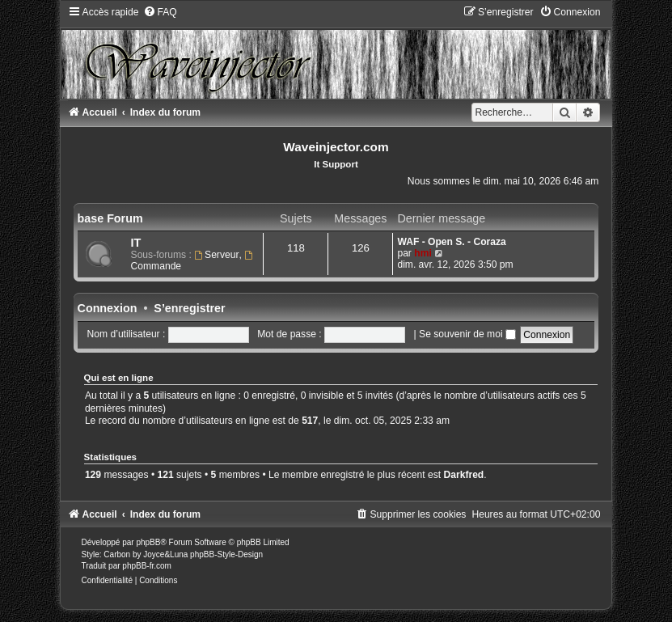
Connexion (108, 308)
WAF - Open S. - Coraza (451, 242)
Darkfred (464, 475)
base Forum (110, 218)
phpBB (148, 542)
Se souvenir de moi (467, 334)
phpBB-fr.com (147, 566)
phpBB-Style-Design (226, 554)
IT (136, 243)
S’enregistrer (189, 308)
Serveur (216, 255)
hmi (423, 253)
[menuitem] (160, 12)
